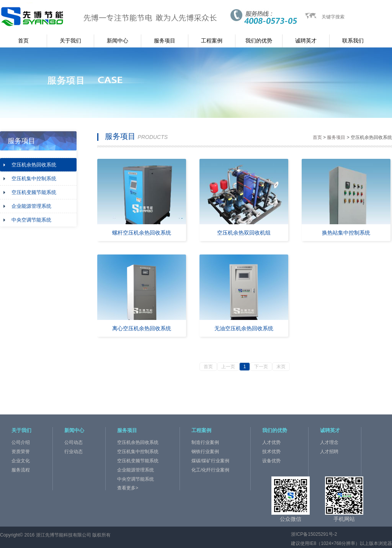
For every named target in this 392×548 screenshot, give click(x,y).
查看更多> (128, 488)
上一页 (228, 367)
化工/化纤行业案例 (210, 470)
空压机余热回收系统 (34, 165)
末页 (281, 367)
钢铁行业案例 (205, 452)
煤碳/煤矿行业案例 (210, 461)
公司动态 (73, 442)
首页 (23, 41)
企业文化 (21, 461)
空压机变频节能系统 (34, 192)
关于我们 (70, 41)
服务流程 (21, 470)
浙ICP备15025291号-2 (314, 534)
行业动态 (73, 452)
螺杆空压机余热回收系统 (142, 233)
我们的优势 (259, 41)
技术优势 (271, 452)
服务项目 (165, 41)
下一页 (261, 367)
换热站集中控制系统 (346, 233)
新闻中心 (118, 41)
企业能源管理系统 (31, 206)
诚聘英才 (306, 41)
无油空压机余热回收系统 (244, 328)
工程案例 (212, 41)
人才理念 (329, 442)
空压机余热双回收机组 (244, 233)
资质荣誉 (21, 452)
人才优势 (271, 442)
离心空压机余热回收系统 (142, 328)
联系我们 (353, 41)
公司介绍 (21, 442)
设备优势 (271, 461)
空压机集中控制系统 (34, 179)
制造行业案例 (205, 442)
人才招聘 (329, 452)
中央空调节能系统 (31, 220)
